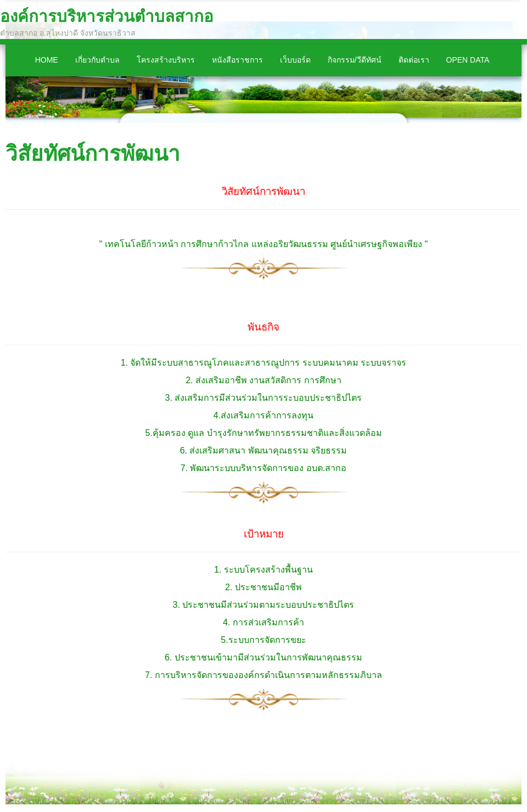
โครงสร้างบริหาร (166, 60)
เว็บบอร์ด (295, 60)
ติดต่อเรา (414, 60)
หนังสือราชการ (237, 60)
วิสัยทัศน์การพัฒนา (93, 153)
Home (47, 60)
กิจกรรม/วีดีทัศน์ (355, 60)
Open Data (468, 60)
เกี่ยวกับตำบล (97, 60)
